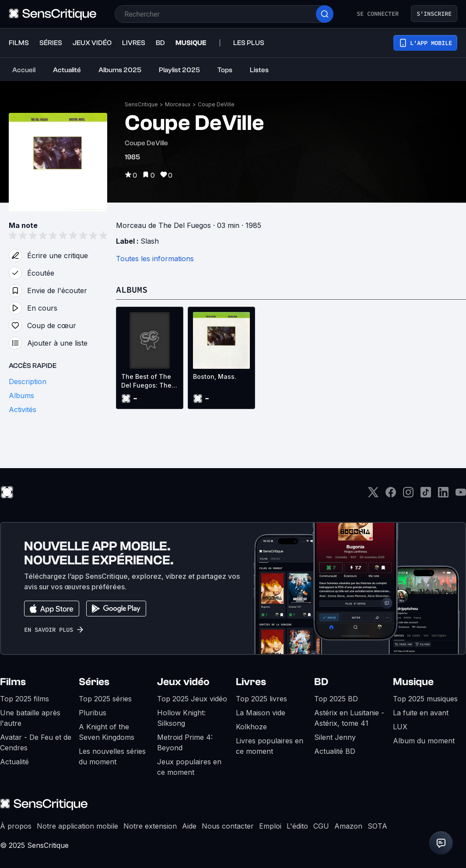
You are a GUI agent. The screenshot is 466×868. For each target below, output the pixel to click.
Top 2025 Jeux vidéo (192, 699)
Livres (251, 682)
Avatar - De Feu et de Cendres (36, 742)
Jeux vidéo (183, 682)
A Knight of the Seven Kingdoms (107, 732)
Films (13, 682)
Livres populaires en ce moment (270, 746)
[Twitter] (373, 495)
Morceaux (178, 104)
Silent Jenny (335, 737)
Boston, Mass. (215, 376)
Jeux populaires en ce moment (189, 767)
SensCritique (141, 104)
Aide (189, 826)
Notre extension (150, 826)
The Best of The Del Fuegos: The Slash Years (146, 381)
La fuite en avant (421, 713)
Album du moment (424, 741)
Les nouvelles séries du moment (112, 756)
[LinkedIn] (443, 495)
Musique (413, 682)
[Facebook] (391, 495)
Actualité (14, 762)
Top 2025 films (25, 699)
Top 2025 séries (105, 699)
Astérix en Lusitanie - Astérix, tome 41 (349, 718)
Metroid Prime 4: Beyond (185, 742)
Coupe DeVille (216, 104)
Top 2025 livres (261, 699)
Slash (150, 241)
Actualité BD (335, 751)
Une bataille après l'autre (30, 718)
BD (321, 682)
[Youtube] (461, 495)
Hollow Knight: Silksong (181, 718)
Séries (94, 682)
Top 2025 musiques (425, 699)
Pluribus (93, 713)
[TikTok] (426, 495)
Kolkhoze (251, 727)
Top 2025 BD (336, 699)
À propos (16, 826)
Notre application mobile (77, 826)
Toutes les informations (155, 259)
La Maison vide (261, 713)
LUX (400, 727)
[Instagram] (408, 495)
